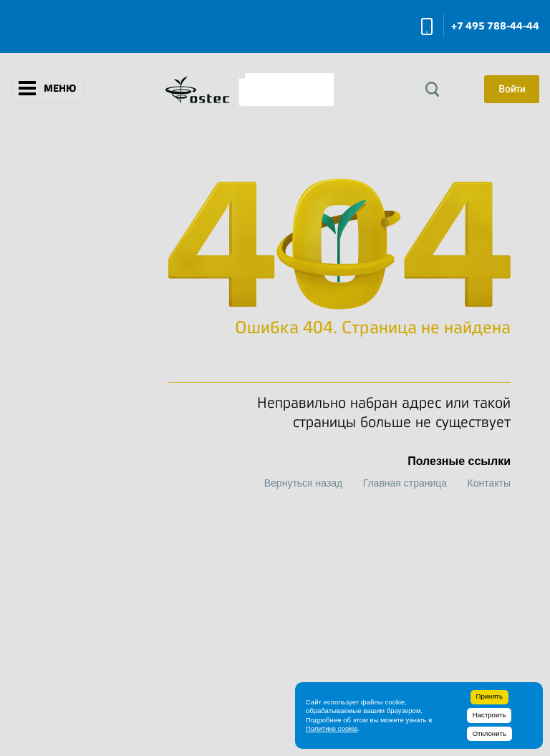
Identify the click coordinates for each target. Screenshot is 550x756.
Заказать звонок (427, 27)
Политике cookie (332, 728)
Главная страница (405, 483)
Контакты (489, 483)
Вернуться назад (304, 483)
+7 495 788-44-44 (495, 26)
